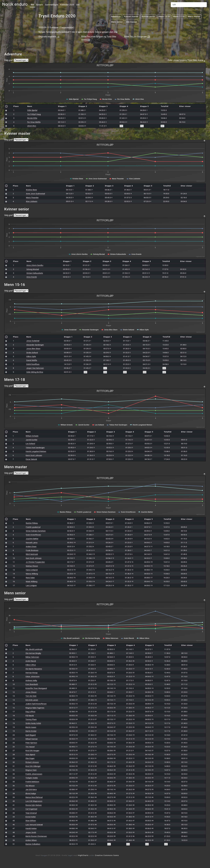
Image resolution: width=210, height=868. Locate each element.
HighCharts (83, 855)
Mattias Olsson (32, 566)
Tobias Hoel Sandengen (35, 448)
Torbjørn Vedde (32, 778)
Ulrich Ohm (32, 126)
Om (78, 5)
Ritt (32, 5)
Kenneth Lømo (32, 542)
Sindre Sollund (32, 353)
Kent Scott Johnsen (34, 558)
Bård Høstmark (32, 554)
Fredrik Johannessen (34, 774)
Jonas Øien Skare (33, 349)
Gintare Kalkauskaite (35, 273)
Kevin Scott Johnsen (34, 455)
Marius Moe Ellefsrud (34, 797)
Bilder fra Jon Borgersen (137, 37)
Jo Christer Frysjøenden (35, 562)
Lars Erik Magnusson (34, 801)
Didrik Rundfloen (33, 364)
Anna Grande (32, 277)
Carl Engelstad (31, 809)
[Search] (189, 5)
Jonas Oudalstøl (33, 341)
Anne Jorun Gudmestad (35, 194)
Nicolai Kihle (32, 118)
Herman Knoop (32, 673)
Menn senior (117, 22)
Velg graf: (9, 60)
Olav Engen (30, 758)
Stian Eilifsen (31, 821)
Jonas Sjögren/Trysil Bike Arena (188, 60)
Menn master (194, 16)
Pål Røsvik (30, 716)
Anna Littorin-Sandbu (35, 265)
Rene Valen (30, 578)
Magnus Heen (31, 770)
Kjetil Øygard (31, 735)
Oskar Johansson (33, 676)
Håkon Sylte (31, 356)
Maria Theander (32, 198)
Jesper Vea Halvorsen (35, 368)
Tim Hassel (30, 747)
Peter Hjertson (31, 743)
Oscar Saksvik (31, 459)
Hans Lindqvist (32, 570)
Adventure (116, 16)
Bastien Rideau (32, 523)
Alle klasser (132, 22)
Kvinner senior (148, 16)
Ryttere (40, 5)
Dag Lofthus (30, 712)
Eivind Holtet (31, 817)
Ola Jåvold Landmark (34, 649)
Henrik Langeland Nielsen (36, 451)
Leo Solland (30, 444)
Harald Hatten (31, 828)
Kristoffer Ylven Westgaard (36, 688)
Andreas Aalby (31, 680)
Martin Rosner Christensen (36, 836)
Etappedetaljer (67, 27)
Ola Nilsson (30, 786)
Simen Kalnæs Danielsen (36, 531)
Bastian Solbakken (33, 844)
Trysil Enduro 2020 (57, 16)
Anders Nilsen (31, 840)
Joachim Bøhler (32, 539)
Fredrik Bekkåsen (32, 782)
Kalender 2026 (67, 5)
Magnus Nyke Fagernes (35, 708)
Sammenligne (52, 5)
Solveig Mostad (33, 269)
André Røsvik (31, 661)
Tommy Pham (31, 719)
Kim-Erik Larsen (32, 700)
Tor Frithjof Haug (34, 114)
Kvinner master (131, 16)
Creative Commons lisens (107, 855)
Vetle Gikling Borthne (35, 372)
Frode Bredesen (32, 550)
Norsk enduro (15, 4)
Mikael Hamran (32, 739)
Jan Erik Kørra (31, 789)
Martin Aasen (31, 727)
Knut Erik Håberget (33, 766)
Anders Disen (31, 546)
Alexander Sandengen (35, 345)
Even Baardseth (32, 684)
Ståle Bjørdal (32, 110)
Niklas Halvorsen (32, 657)
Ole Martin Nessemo (34, 669)
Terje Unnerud (31, 813)
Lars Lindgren (31, 585)
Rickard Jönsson (32, 762)
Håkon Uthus (31, 665)
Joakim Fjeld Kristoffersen (36, 704)
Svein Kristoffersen (33, 535)
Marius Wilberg (32, 574)
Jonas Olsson (31, 692)
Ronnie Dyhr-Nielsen (33, 805)
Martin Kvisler (31, 731)
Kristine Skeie (31, 190)
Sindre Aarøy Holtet (33, 723)
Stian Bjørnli (30, 754)
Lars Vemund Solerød (34, 825)
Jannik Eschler (32, 440)
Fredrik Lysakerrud (33, 527)
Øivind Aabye (31, 793)
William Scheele (32, 436)
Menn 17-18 (179, 16)
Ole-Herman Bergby (33, 653)
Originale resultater (49, 37)
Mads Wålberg (32, 581)
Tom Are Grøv (31, 696)
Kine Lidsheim (32, 201)
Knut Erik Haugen (32, 750)
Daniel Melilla (32, 360)
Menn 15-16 (164, 16)
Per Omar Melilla (34, 122)
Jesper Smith (31, 832)
